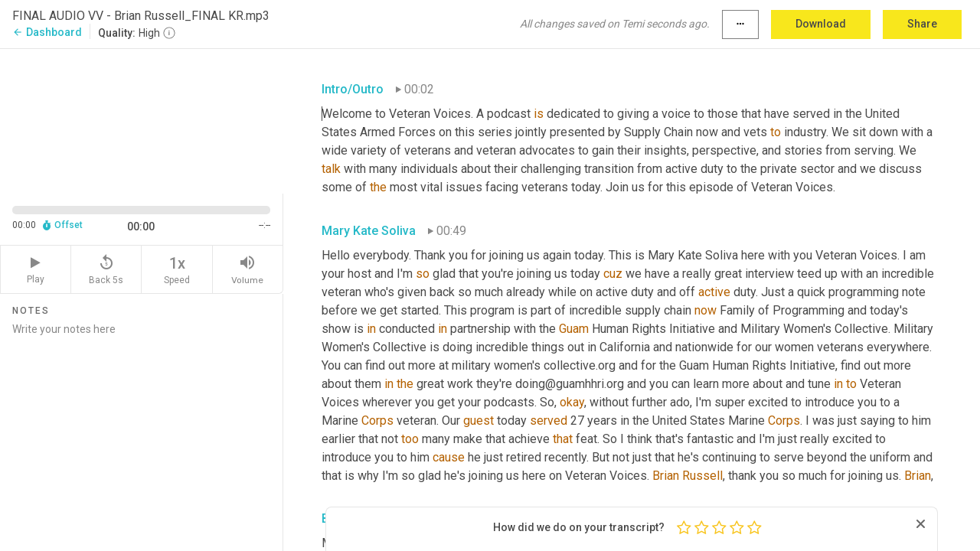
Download (821, 24)
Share (922, 24)
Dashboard (47, 32)
